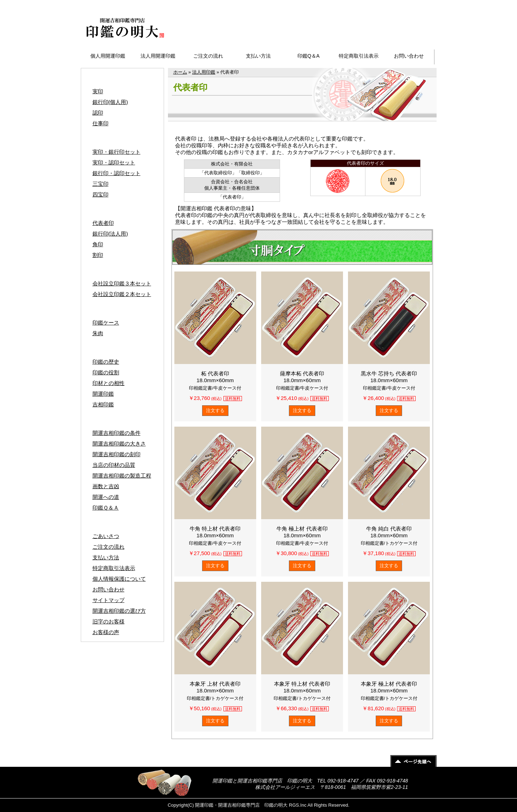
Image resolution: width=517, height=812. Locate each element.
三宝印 (101, 184)
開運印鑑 (103, 394)
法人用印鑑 (204, 72)
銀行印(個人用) (110, 102)
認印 (98, 113)
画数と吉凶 (106, 486)
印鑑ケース (106, 323)
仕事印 (101, 123)
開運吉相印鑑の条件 (117, 433)
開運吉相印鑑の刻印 (117, 454)
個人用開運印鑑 (108, 56)
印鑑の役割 (106, 372)
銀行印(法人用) (110, 234)
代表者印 (103, 223)
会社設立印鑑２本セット (122, 294)
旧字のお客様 (109, 621)
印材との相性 (109, 383)
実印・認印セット (114, 162)
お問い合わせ (409, 56)
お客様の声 (106, 632)
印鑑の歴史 (106, 362)
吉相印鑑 (103, 404)
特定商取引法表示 (359, 56)
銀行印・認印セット (117, 173)
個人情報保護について (119, 579)
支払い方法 (258, 56)
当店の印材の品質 (114, 465)
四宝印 (101, 194)
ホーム (180, 72)
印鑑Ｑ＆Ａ (106, 508)
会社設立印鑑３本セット (122, 283)
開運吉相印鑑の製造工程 (122, 476)
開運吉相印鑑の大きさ (119, 444)
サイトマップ (415, 4)
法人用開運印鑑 (158, 56)
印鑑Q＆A (308, 56)
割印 (98, 255)
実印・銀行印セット (117, 152)
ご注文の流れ (208, 56)
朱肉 (98, 333)
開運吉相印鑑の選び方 (119, 611)
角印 (98, 244)
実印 (98, 91)
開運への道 (106, 497)
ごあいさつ (106, 536)
